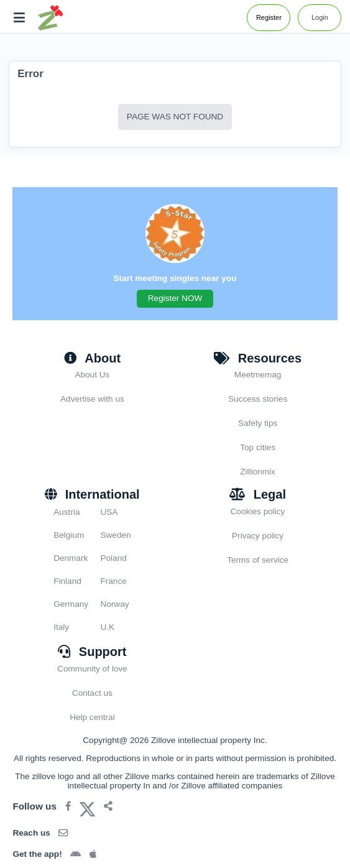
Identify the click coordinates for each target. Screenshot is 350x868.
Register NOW (175, 298)
